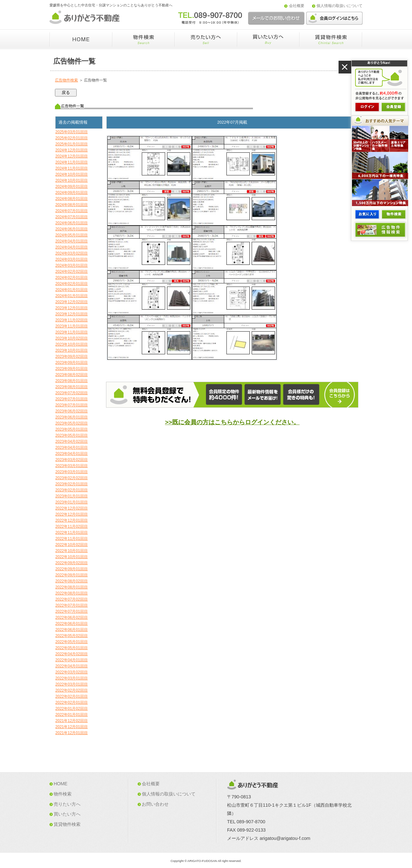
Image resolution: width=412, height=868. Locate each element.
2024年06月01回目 (71, 223)
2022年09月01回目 (71, 569)
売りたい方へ (67, 804)
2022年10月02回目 (71, 545)
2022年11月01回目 (71, 533)
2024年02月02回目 (71, 272)
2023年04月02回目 (71, 442)
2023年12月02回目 (71, 302)
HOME (61, 784)
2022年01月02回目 (71, 709)
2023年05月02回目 (71, 423)
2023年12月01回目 (71, 308)
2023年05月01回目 (71, 429)
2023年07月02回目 (71, 393)
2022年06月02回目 (71, 618)
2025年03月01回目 (71, 132)
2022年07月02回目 (71, 599)
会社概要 (297, 6)
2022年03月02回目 (71, 672)
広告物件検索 (66, 80)
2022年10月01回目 (71, 551)
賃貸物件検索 (67, 824)
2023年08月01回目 (71, 381)
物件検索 (63, 794)
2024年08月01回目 (71, 199)
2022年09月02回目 (71, 563)
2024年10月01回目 (71, 174)
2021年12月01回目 (71, 727)
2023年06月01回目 (71, 417)
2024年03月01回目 (71, 259)
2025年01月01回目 (71, 144)
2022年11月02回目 (71, 526)
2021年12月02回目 (71, 721)
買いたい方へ (67, 814)
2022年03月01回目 (71, 678)
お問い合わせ (155, 804)
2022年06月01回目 (71, 624)
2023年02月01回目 (71, 484)
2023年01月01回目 (71, 496)
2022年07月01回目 (71, 605)
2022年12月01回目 (71, 514)
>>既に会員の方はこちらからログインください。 (232, 422)
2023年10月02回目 (71, 338)
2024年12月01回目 (71, 150)
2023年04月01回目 (71, 448)
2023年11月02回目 (71, 320)
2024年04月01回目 (71, 241)
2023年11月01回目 (71, 326)
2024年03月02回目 (71, 253)
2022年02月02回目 (71, 690)
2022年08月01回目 (71, 587)
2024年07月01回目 (71, 211)
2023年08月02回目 (71, 375)
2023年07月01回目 (71, 399)
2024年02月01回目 (71, 278)
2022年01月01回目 (71, 715)
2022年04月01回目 (71, 660)
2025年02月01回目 (71, 138)
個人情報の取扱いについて (340, 6)
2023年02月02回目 (71, 478)
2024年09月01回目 (71, 187)
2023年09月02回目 (71, 357)
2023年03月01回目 (71, 466)
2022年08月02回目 (71, 581)
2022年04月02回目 (71, 654)
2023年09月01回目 (71, 363)
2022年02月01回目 (71, 696)
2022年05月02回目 (71, 636)
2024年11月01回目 (71, 162)
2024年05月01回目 (71, 235)
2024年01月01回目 (71, 290)
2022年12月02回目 (71, 508)
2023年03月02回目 (71, 460)
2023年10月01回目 (71, 344)
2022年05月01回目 (71, 642)
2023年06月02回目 (71, 411)
